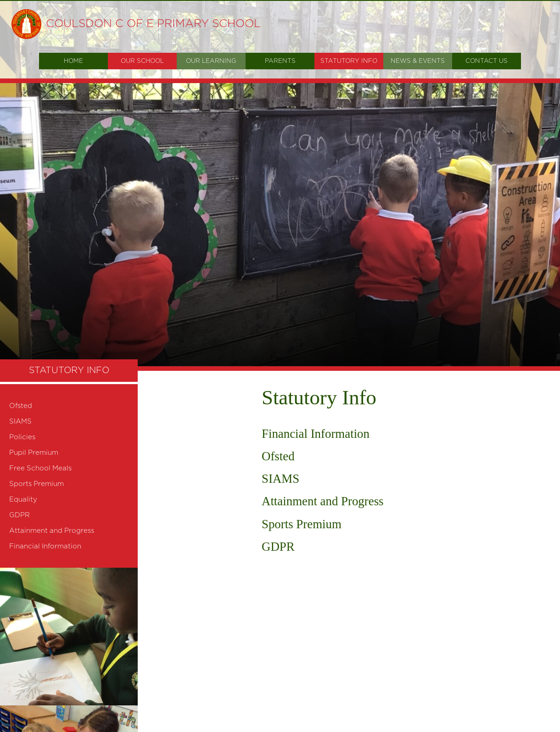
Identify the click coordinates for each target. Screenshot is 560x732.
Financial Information (316, 434)
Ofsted (278, 456)
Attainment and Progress (323, 501)
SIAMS (280, 479)
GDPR (278, 547)
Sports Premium (302, 524)
